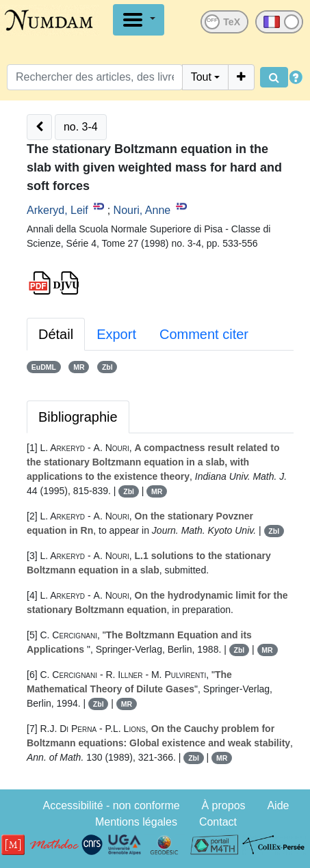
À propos (224, 805)
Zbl (107, 367)
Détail (56, 334)
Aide (278, 805)
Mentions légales (136, 822)
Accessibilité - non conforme (112, 805)
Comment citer (204, 334)
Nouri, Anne (142, 210)
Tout (201, 77)
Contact (218, 822)
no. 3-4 (81, 127)
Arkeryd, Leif (57, 210)
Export (116, 334)
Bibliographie (78, 417)
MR (79, 367)
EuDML (44, 367)
